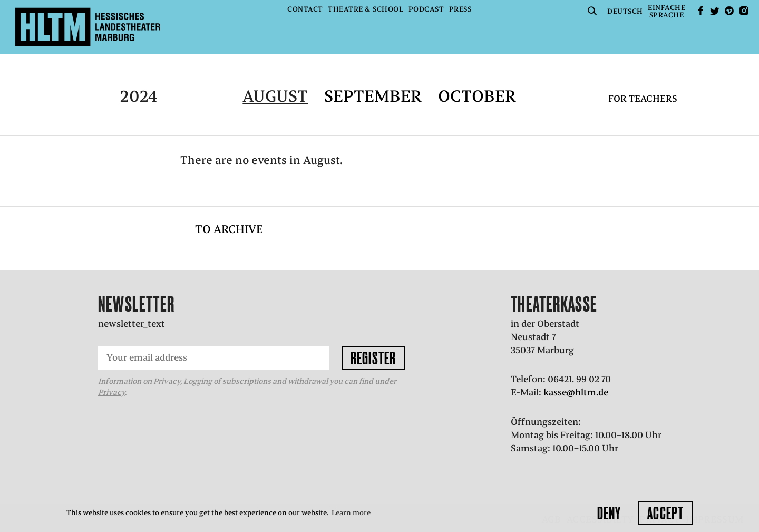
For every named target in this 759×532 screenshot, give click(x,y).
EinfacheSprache (666, 11)
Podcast (426, 9)
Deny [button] (609, 513)
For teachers (643, 99)
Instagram (744, 11)
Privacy (111, 392)
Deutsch (625, 11)
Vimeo (729, 11)
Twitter (715, 11)
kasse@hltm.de (576, 392)
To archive (229, 229)
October (477, 96)
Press (460, 9)
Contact (305, 9)
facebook (700, 11)
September (373, 96)
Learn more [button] (351, 513)
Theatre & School (366, 9)
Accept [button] (665, 513)
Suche (592, 11)
